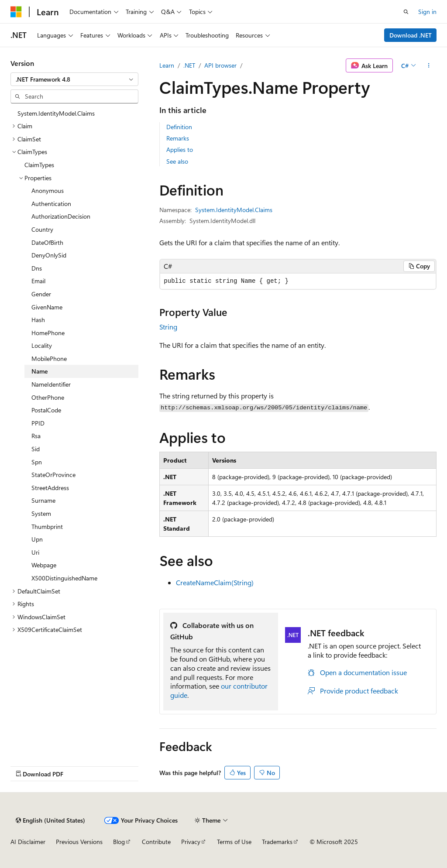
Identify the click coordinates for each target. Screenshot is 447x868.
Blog (119, 842)
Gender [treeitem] (41, 294)
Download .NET (411, 35)
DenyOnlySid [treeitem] (49, 255)
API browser (220, 65)
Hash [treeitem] (38, 320)
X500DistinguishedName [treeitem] (64, 578)
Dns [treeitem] (37, 268)
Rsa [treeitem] (36, 436)
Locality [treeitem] (42, 345)
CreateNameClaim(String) (215, 582)
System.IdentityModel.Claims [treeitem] (56, 113)
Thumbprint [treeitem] (47, 527)
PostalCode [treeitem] (46, 410)
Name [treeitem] (40, 371)
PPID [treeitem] (38, 423)
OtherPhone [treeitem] (48, 397)
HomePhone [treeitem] (48, 333)
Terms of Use (234, 842)
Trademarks (277, 842)
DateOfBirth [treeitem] (47, 242)
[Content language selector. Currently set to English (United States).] (50, 820)
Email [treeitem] (38, 281)
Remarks (178, 138)
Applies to (180, 149)
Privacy (191, 842)
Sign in (427, 12)
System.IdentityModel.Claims (234, 210)
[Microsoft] (16, 12)
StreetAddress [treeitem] (50, 488)
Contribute (156, 842)
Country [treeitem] (42, 229)
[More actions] (429, 65)
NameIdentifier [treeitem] (51, 384)
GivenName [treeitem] (47, 307)
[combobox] (74, 79)
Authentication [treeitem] (51, 204)
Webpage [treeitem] (44, 565)
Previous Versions (79, 842)
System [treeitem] (41, 513)
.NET (189, 65)
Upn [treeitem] (37, 539)
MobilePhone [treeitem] (49, 359)
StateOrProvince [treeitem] (53, 475)
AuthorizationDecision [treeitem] (61, 216)
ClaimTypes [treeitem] (39, 165)
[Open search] (406, 12)
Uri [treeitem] (35, 552)
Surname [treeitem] (43, 500)
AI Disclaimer (28, 842)
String (168, 327)
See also (177, 161)
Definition (179, 127)
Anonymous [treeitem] (48, 190)
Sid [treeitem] (36, 449)
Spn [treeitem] (37, 462)
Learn (167, 65)
